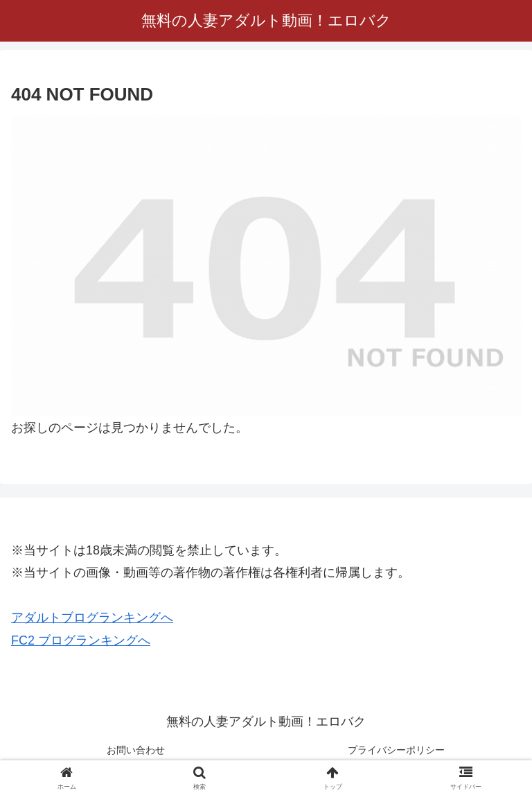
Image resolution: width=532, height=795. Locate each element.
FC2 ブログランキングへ (81, 640)
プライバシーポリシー (396, 750)
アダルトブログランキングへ (92, 618)
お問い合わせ (136, 750)
